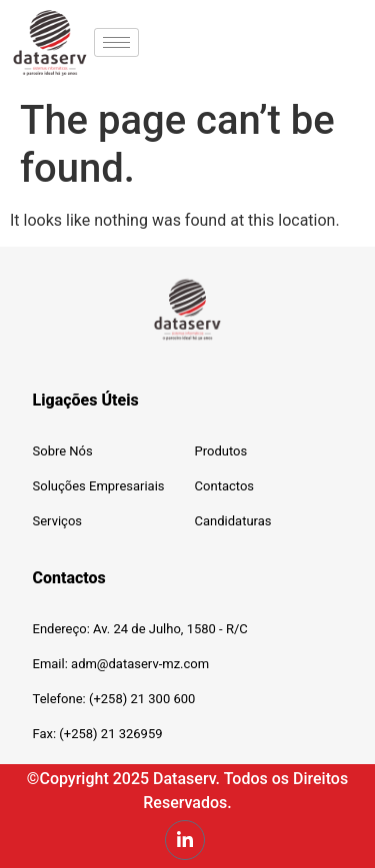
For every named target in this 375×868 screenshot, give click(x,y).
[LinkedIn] (185, 840)
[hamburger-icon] (116, 42)
